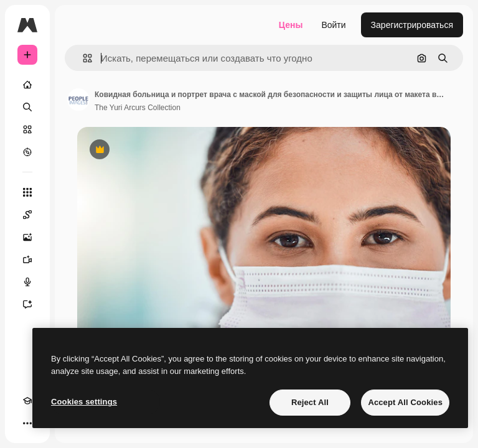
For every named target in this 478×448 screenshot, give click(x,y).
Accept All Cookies (405, 402)
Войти (333, 25)
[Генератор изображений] (27, 237)
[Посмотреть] (27, 152)
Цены (291, 25)
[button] (82, 58)
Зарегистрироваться (412, 25)
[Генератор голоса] (27, 282)
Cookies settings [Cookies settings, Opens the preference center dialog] (84, 402)
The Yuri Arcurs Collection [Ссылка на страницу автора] (138, 108)
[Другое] (27, 423)
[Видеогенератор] (27, 259)
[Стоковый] (27, 129)
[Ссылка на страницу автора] (78, 100)
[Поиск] (27, 107)
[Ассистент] (27, 304)
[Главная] (27, 85)
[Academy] (27, 401)
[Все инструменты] (27, 192)
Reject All (310, 402)
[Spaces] (27, 215)
